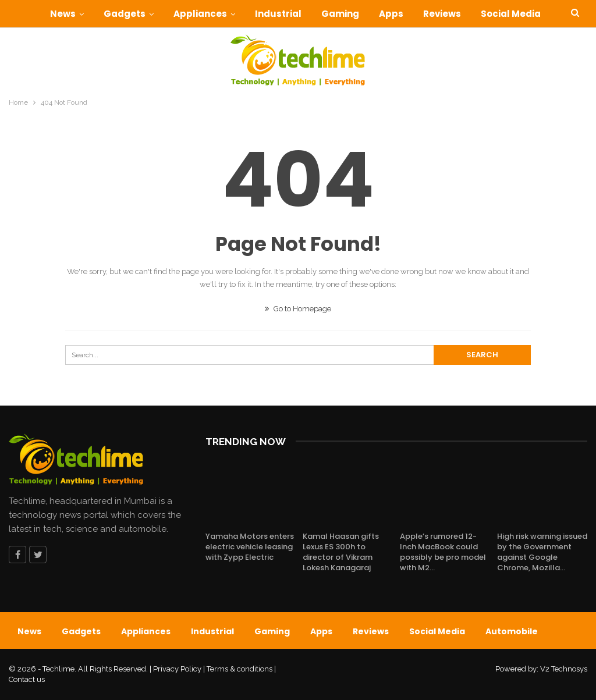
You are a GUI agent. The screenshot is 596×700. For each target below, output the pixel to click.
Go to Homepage (298, 309)
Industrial (291, 14)
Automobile (512, 631)
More (512, 14)
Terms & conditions (240, 669)
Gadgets (134, 14)
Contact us (27, 679)
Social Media (437, 631)
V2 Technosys (564, 669)
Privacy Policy (177, 669)
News (70, 14)
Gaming (355, 14)
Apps (407, 14)
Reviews (460, 14)
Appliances (211, 14)
